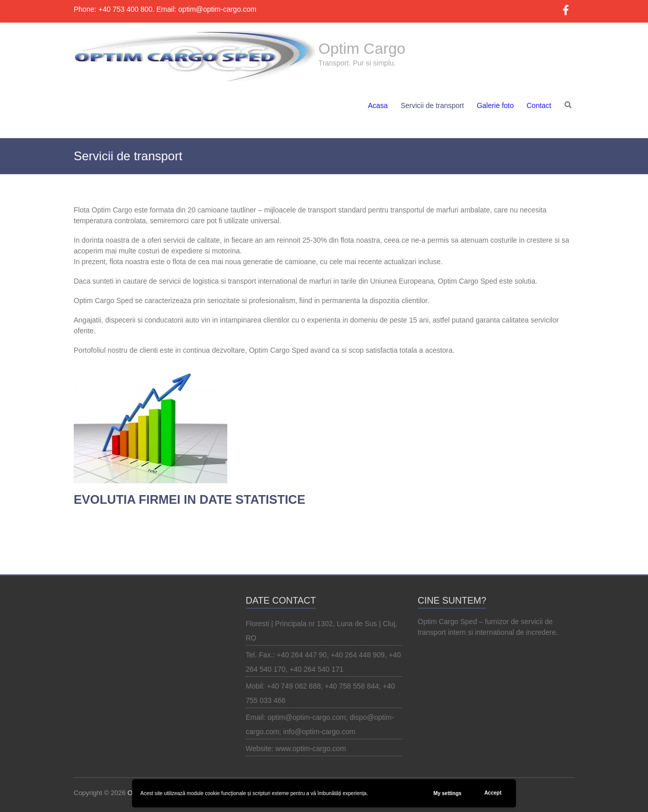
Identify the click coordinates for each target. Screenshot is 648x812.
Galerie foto (495, 105)
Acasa (378, 105)
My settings (448, 793)
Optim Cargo (362, 48)
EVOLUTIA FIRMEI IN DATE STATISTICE (189, 499)
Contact (539, 105)
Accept (493, 793)
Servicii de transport (433, 105)
